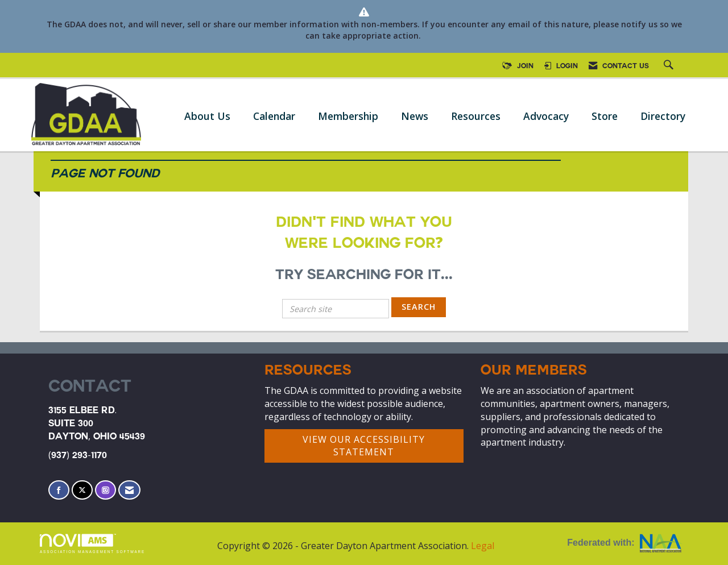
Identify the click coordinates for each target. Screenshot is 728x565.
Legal (483, 546)
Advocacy (546, 116)
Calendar (274, 116)
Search (419, 307)
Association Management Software (92, 544)
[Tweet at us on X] (82, 490)
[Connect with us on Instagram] (106, 490)
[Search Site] (670, 67)
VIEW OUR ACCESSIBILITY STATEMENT (364, 446)
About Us (207, 116)
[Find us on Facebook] (59, 490)
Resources (476, 116)
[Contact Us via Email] (129, 490)
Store (605, 116)
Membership (348, 116)
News (415, 116)
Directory (663, 116)
